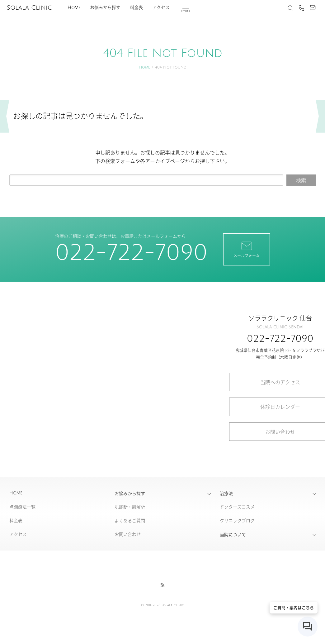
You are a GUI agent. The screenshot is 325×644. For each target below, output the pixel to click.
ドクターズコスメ (237, 507)
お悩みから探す (105, 8)
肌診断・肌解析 (130, 507)
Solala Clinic (29, 8)
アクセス (161, 8)
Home (74, 8)
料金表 (136, 8)
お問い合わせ (128, 534)
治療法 (226, 493)
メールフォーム (247, 249)
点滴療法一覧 (22, 507)
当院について (233, 534)
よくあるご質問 (130, 520)
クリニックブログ (237, 520)
